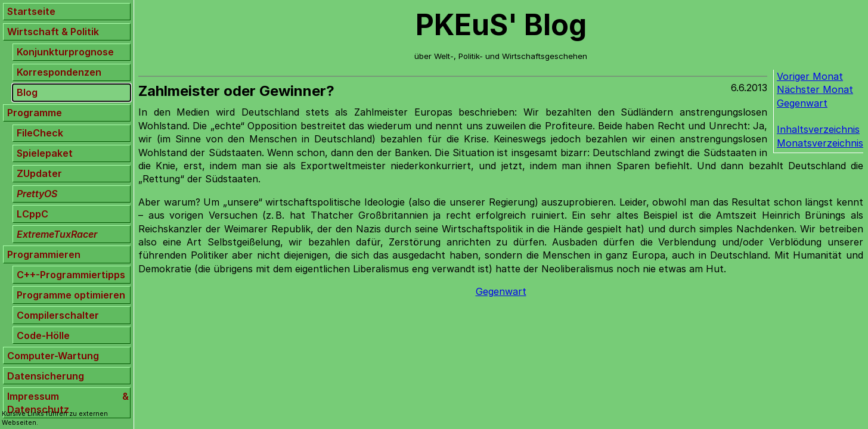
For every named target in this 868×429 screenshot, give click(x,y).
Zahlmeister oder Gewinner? (236, 91)
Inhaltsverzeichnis (818, 129)
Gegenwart (802, 103)
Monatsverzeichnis (820, 143)
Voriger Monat (810, 76)
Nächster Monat (815, 89)
